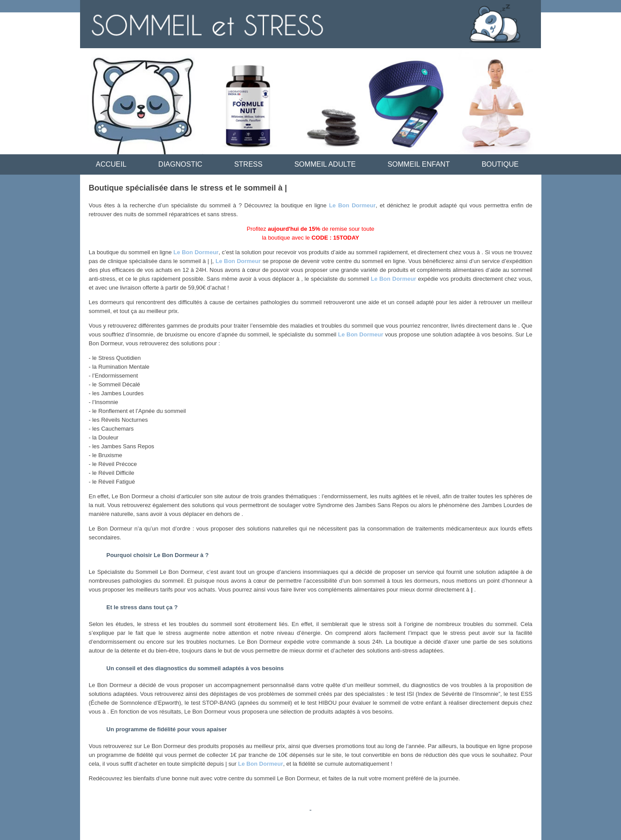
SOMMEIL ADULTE (325, 164)
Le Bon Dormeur (353, 205)
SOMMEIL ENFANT (419, 164)
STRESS (248, 164)
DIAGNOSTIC (180, 164)
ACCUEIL (111, 164)
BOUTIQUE (500, 164)
